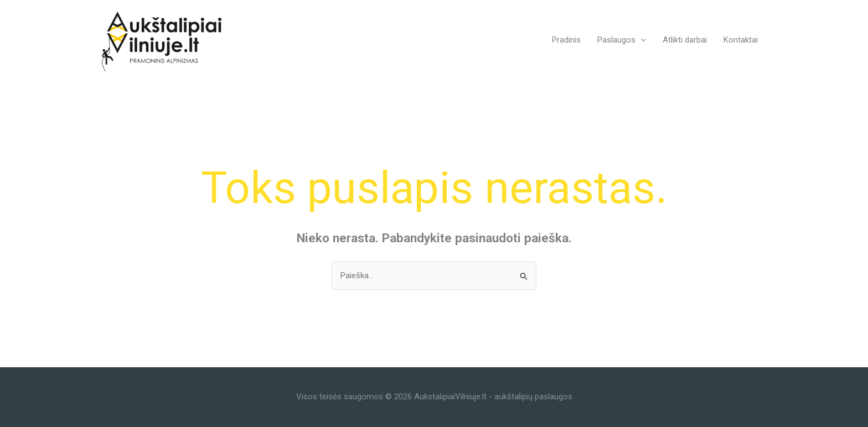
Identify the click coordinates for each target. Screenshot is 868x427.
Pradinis (566, 40)
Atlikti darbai (685, 40)
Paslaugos (622, 40)
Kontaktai (741, 40)
